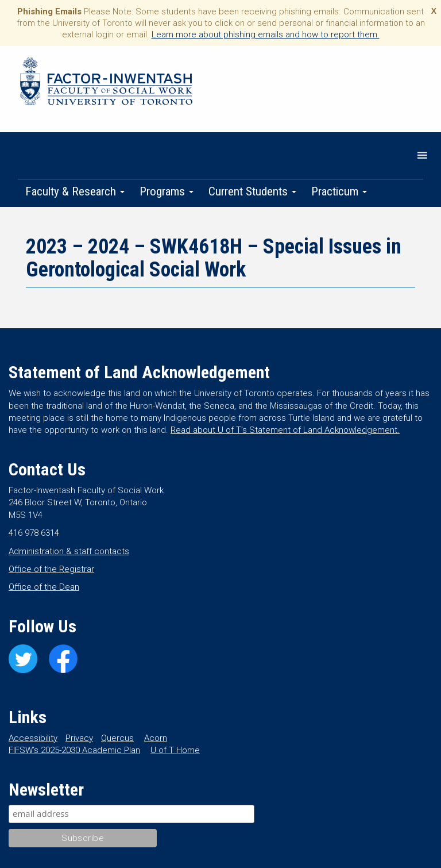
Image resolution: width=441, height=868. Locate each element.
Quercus (117, 738)
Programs (167, 191)
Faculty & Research (75, 191)
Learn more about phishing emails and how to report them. (266, 34)
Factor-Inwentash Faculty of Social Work (106, 83)
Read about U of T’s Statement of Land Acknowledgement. (285, 430)
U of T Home (175, 750)
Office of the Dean (44, 587)
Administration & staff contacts (69, 551)
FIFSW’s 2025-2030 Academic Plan (74, 750)
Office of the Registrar (51, 569)
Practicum (339, 191)
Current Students (252, 191)
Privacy (79, 738)
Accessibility (33, 738)
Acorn (156, 738)
